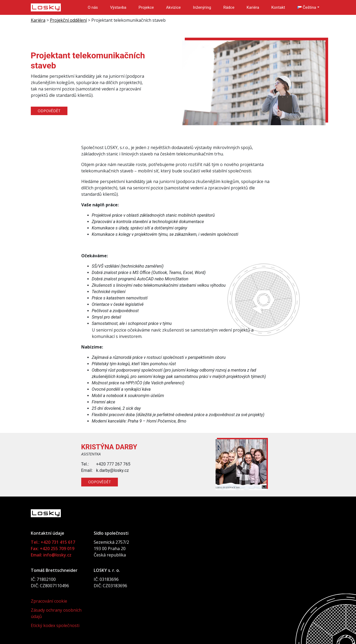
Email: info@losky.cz (51, 555)
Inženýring (202, 7)
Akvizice (173, 7)
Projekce (146, 7)
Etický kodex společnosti (55, 625)
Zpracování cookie (49, 601)
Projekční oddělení (68, 20)
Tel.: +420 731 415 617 (53, 542)
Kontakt (278, 7)
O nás (93, 7)
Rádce (229, 7)
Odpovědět (49, 111)
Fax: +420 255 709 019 (53, 549)
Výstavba (118, 7)
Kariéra (253, 7)
